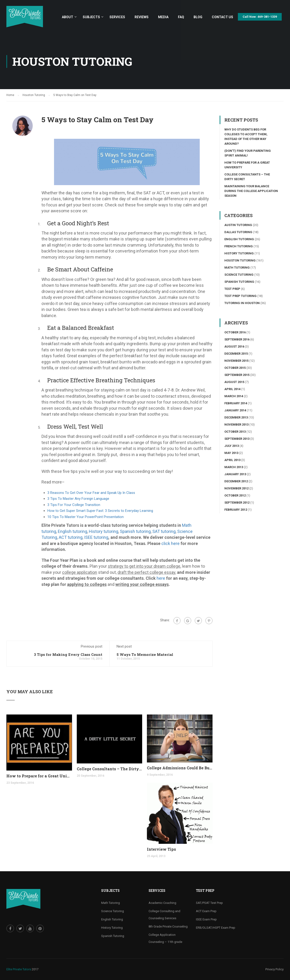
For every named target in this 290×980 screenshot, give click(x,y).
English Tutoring (239, 239)
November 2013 (236, 425)
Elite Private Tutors (19, 969)
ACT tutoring (71, 537)
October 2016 (235, 332)
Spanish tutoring (135, 531)
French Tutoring (239, 246)
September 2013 (237, 439)
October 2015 (235, 368)
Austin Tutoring (238, 225)
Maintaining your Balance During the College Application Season (251, 191)
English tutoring (72, 531)
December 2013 (236, 417)
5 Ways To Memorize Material (145, 654)
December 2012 (236, 481)
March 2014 (234, 396)
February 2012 (236, 510)
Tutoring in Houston (242, 303)
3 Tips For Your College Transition (74, 505)
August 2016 (234, 346)
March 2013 (234, 467)
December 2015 (236, 354)
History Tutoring (239, 253)
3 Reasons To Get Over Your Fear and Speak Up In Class (91, 493)
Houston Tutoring (240, 260)
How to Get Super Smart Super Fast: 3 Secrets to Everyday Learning (100, 511)
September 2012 (237, 503)
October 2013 (235, 432)
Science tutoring (239, 275)
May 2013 (231, 453)
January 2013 (235, 474)
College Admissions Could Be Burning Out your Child (180, 768)
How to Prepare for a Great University (39, 776)
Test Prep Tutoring (240, 296)
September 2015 (237, 375)
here (161, 578)
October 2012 (235, 495)
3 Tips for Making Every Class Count (68, 654)
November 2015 (236, 361)
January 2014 (235, 410)
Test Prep (232, 289)
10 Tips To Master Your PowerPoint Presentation (86, 517)
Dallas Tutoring (238, 232)
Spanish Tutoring (239, 282)
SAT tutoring (164, 531)
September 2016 (237, 339)
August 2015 (234, 382)
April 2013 (232, 460)
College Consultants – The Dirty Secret (110, 769)
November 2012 (236, 488)
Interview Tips (161, 849)
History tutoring (104, 531)
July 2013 (232, 446)
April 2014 (232, 389)
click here (170, 543)
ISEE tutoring (96, 537)
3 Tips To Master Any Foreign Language (78, 499)
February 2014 (236, 403)
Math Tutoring (237, 268)
